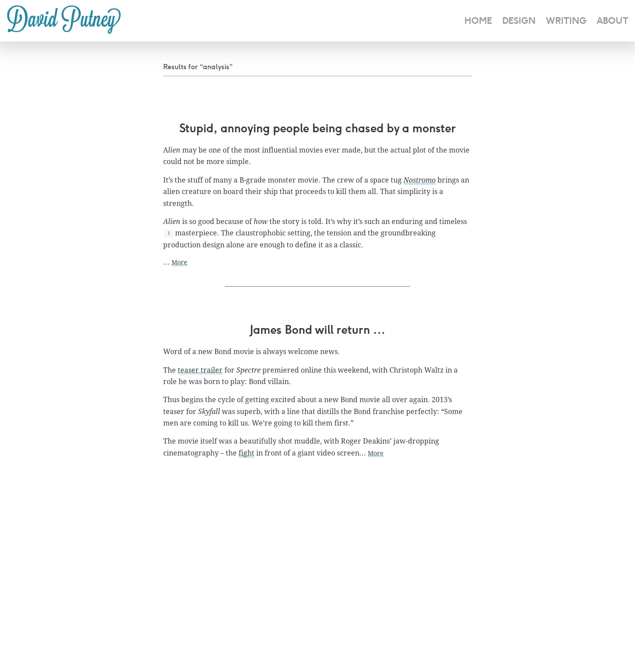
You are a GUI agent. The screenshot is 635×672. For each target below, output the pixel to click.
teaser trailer (200, 370)
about (613, 21)
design (519, 21)
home (478, 21)
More (179, 262)
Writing (566, 21)
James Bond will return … (318, 329)
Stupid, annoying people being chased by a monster (318, 128)
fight (247, 453)
